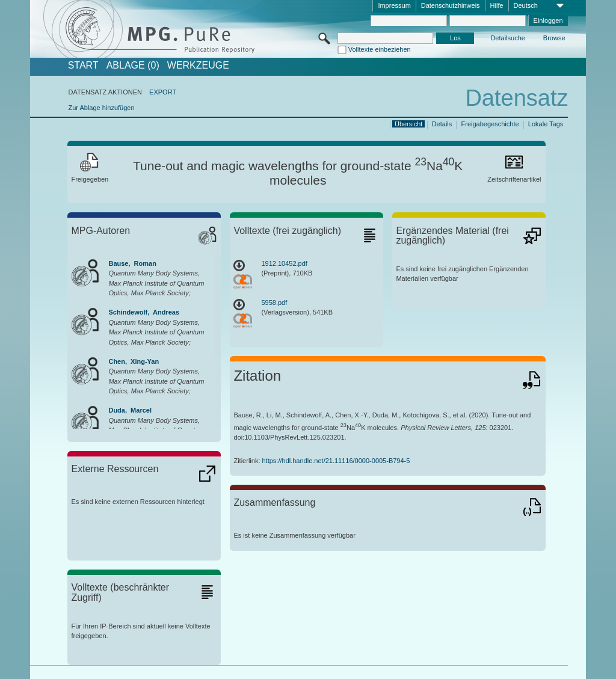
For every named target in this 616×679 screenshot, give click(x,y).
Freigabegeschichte (490, 124)
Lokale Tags (546, 124)
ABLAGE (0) (133, 66)
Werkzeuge (198, 66)
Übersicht (408, 124)
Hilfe (497, 5)
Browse (554, 38)
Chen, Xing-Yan (134, 361)
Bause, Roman (132, 263)
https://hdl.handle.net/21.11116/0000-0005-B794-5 (336, 461)
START (83, 66)
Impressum (394, 5)
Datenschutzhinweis (451, 5)
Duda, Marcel (130, 410)
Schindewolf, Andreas (144, 312)
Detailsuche (507, 38)
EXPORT (163, 92)
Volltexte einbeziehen (380, 49)
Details (442, 124)
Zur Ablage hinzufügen (101, 108)
